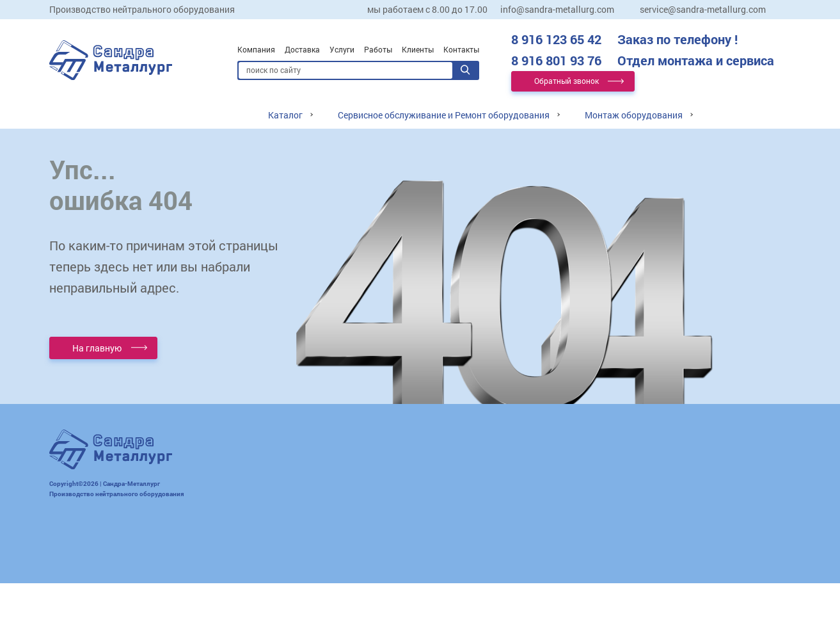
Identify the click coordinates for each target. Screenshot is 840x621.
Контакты (461, 49)
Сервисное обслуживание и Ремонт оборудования (444, 115)
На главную (97, 348)
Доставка (302, 49)
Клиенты (418, 49)
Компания (256, 49)
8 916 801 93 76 (643, 60)
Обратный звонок (567, 81)
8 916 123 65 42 (624, 39)
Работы (378, 49)
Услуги (342, 49)
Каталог (285, 115)
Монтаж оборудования (634, 115)
